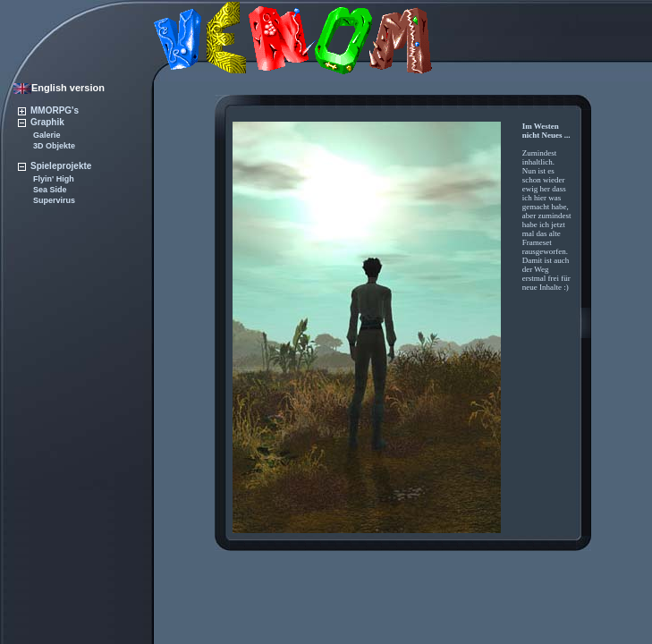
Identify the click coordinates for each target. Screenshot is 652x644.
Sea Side (50, 190)
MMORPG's (48, 110)
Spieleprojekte (55, 166)
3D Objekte (54, 146)
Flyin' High (54, 179)
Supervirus (54, 200)
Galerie (47, 135)
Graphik (41, 122)
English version (59, 88)
